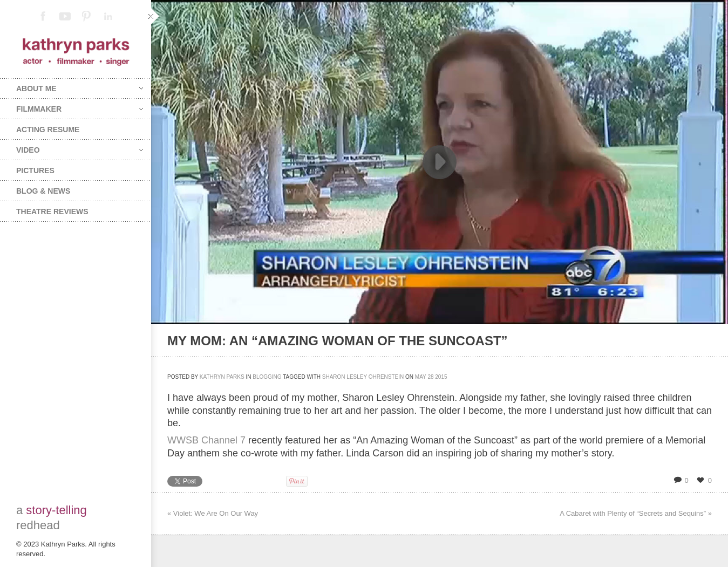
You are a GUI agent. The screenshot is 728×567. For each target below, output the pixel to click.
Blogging (267, 377)
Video (80, 150)
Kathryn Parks (222, 377)
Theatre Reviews (52, 211)
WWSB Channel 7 (206, 440)
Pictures (35, 170)
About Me (80, 88)
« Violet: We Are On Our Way (213, 513)
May (421, 377)
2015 (441, 377)
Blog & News (43, 191)
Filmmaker (80, 109)
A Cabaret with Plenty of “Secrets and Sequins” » (636, 513)
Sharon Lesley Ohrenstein (363, 377)
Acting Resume (48, 129)
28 (430, 377)
